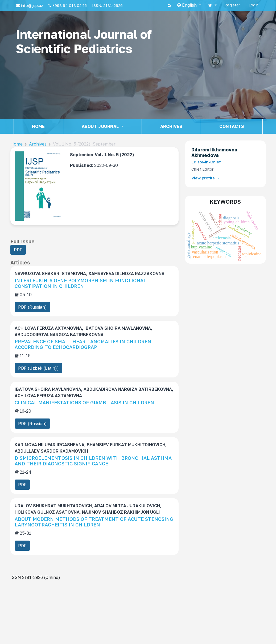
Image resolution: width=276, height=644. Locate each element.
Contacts (232, 126)
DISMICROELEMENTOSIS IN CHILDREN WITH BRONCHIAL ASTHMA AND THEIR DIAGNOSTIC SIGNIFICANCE (93, 461)
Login (254, 5)
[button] (189, 5)
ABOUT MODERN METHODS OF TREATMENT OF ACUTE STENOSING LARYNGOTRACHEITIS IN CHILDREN (94, 522)
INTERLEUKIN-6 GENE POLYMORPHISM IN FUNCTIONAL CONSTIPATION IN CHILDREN (81, 283)
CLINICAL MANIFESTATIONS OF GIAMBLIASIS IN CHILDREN (84, 402)
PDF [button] (20, 251)
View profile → (205, 178)
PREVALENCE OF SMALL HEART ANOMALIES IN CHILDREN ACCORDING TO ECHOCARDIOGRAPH (83, 344)
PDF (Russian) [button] (32, 307)
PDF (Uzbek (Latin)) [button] (38, 368)
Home (38, 126)
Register (232, 5)
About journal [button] (101, 126)
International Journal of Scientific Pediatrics (84, 41)
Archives (171, 126)
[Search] (169, 6)
